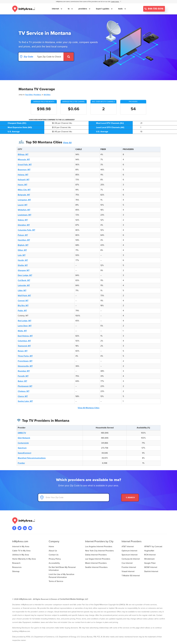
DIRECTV (22, 433)
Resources (17, 567)
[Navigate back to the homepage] (24, 9)
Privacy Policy (55, 559)
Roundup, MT (24, 371)
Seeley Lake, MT (25, 401)
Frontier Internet (129, 567)
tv (69, 9)
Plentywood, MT (25, 386)
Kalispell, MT (24, 180)
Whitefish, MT (24, 210)
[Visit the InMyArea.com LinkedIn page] (25, 528)
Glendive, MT (24, 225)
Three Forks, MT (25, 356)
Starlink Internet (151, 571)
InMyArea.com (25, 599)
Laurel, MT (23, 205)
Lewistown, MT (25, 215)
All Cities (47, 95)
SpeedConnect (24, 453)
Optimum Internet (129, 551)
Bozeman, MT (24, 170)
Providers (37, 95)
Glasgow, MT (24, 270)
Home (51, 547)
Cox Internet (127, 563)
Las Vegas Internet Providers (98, 559)
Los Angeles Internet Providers (99, 547)
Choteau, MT (24, 391)
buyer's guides (103, 9)
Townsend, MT (24, 346)
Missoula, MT (24, 160)
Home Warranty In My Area (24, 559)
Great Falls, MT (25, 165)
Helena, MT (23, 175)
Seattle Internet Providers (96, 567)
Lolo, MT (22, 255)
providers (83, 9)
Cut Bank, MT (24, 280)
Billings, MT (23, 154)
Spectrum (22, 448)
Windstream (149, 559)
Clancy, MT (23, 396)
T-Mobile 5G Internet (131, 576)
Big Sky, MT (23, 306)
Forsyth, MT (23, 376)
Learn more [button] (115, 2)
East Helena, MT (25, 336)
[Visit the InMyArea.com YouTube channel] (30, 528)
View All (67, 143)
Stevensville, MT (25, 366)
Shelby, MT (23, 265)
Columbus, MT (24, 341)
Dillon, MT (22, 250)
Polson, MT (23, 235)
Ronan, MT (23, 351)
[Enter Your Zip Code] (74, 497)
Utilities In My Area (21, 555)
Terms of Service (56, 581)
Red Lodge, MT (25, 321)
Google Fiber (150, 563)
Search (130, 498)
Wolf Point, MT (24, 296)
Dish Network (24, 438)
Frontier (21, 463)
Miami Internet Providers (96, 563)
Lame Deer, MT (25, 326)
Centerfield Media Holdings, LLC (74, 599)
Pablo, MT (22, 311)
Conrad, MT (23, 301)
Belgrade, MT (24, 195)
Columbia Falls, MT (26, 230)
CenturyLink (23, 443)
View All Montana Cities (89, 408)
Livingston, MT (24, 200)
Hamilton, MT (24, 240)
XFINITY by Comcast (153, 547)
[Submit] (69, 57)
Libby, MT (22, 291)
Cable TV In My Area (21, 551)
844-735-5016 (155, 9)
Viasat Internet (128, 571)
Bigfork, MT (23, 245)
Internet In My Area (21, 547)
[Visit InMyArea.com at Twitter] (20, 528)
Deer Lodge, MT (25, 275)
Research (16, 563)
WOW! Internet (151, 567)
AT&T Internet (128, 547)
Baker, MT (22, 381)
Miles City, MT (24, 190)
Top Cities (29, 95)
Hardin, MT (23, 260)
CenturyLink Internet (131, 559)
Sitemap (16, 571)
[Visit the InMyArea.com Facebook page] (14, 528)
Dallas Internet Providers (96, 555)
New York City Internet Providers (99, 551)
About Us (53, 551)
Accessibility (54, 563)
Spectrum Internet (130, 555)
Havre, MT (23, 185)
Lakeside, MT (24, 285)
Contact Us (54, 555)
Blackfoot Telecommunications (32, 458)
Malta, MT (22, 331)
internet (56, 9)
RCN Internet (150, 555)
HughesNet (149, 551)
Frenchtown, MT (25, 361)
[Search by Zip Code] (49, 57)
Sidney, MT (23, 220)
